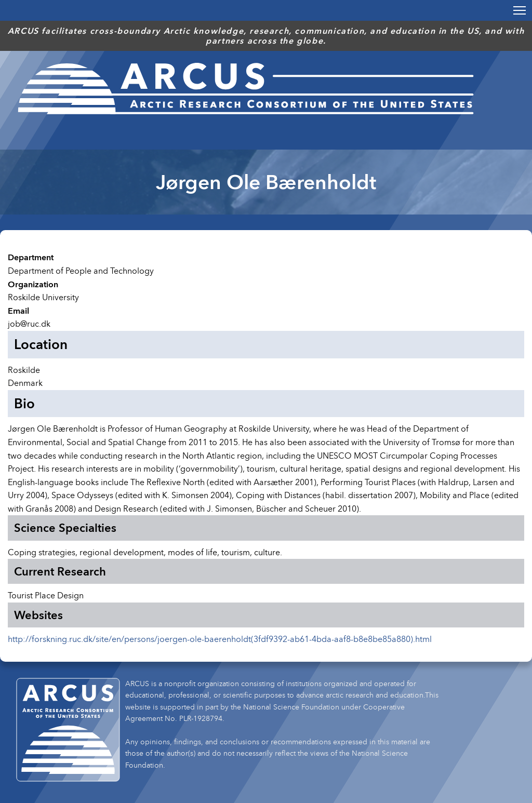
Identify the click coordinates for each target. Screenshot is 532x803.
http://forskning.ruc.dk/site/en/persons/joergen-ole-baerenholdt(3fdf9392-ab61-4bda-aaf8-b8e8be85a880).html (220, 639)
